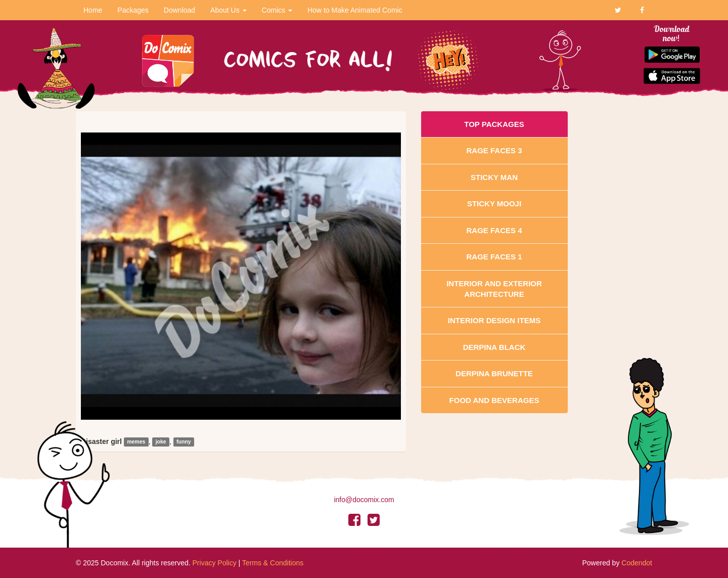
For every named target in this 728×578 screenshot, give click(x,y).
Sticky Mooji (494, 204)
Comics (277, 10)
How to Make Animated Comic (355, 10)
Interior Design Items (494, 320)
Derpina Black (494, 347)
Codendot (637, 563)
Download (179, 10)
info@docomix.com (364, 500)
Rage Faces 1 (494, 257)
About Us (228, 10)
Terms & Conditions (273, 563)
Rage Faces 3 (494, 150)
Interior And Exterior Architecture (494, 289)
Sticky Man (494, 177)
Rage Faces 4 (494, 230)
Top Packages (494, 124)
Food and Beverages (494, 400)
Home (93, 10)
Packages (133, 10)
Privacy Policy (215, 563)
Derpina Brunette (494, 373)
